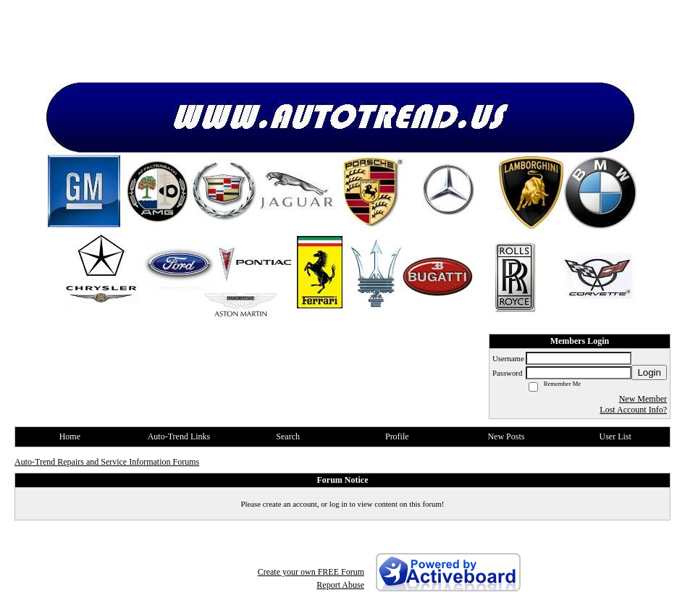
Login (649, 372)
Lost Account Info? (633, 410)
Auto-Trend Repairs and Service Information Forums (107, 462)
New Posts (506, 436)
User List (615, 436)
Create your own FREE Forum (311, 572)
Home (70, 436)
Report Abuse (340, 585)
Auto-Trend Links (179, 436)
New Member (643, 399)
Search (288, 436)
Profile (397, 436)
